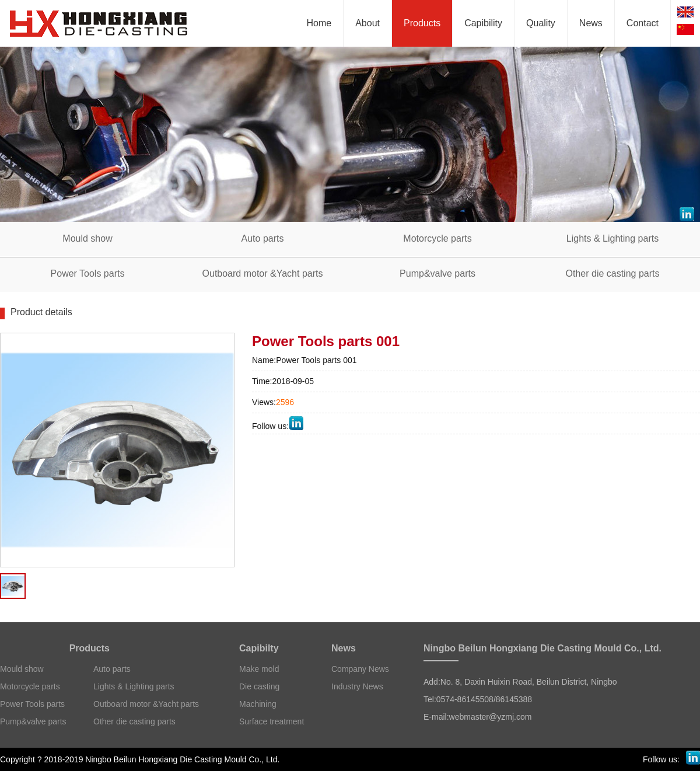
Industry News (357, 686)
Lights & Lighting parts (134, 686)
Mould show (22, 669)
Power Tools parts (32, 704)
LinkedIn (296, 423)
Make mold (259, 669)
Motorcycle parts (30, 686)
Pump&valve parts (33, 721)
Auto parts (112, 669)
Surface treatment (272, 721)
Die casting (259, 686)
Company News (360, 669)
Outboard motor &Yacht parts (146, 704)
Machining (258, 704)
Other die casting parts (134, 721)
